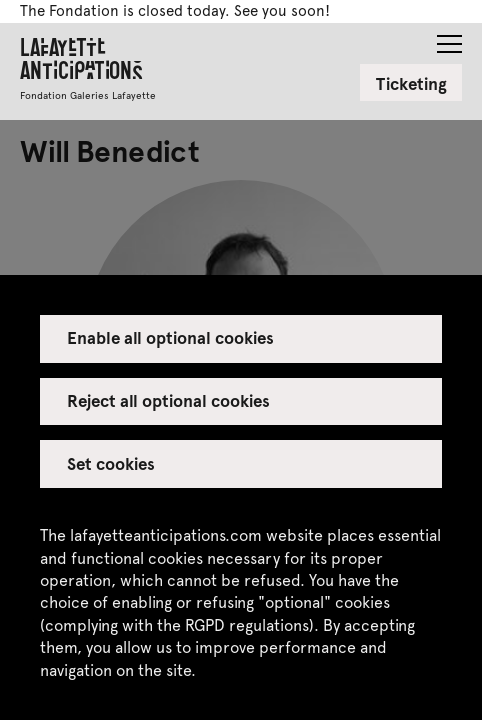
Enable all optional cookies (171, 337)
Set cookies (111, 463)
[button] (449, 38)
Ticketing (411, 83)
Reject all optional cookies (169, 400)
